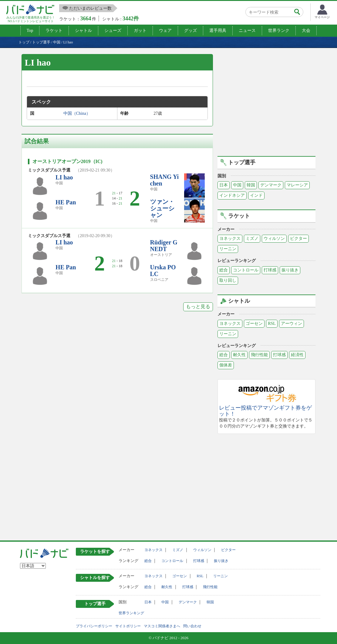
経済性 (297, 355)
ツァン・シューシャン (162, 208)
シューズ (113, 31)
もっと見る (198, 307)
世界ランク (279, 31)
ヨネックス (230, 239)
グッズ (190, 31)
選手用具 (218, 31)
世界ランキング (131, 613)
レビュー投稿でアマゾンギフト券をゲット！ (265, 411)
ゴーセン (254, 324)
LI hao (64, 177)
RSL (272, 324)
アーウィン (292, 324)
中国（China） (77, 113)
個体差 (226, 365)
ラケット (54, 31)
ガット (140, 31)
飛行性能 (259, 355)
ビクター (298, 239)
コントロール (246, 270)
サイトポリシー (128, 626)
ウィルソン (274, 239)
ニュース (247, 31)
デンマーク (271, 185)
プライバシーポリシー (94, 626)
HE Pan (66, 202)
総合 (224, 270)
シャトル (83, 31)
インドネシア (232, 195)
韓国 (251, 185)
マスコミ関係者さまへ (162, 626)
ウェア (165, 31)
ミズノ (252, 239)
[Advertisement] (268, 104)
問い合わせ (192, 626)
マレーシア (297, 185)
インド (256, 195)
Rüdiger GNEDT (164, 246)
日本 (224, 185)
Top (30, 31)
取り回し (228, 280)
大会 (306, 31)
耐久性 (239, 355)
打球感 (270, 270)
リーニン (228, 249)
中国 (237, 185)
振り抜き (290, 270)
